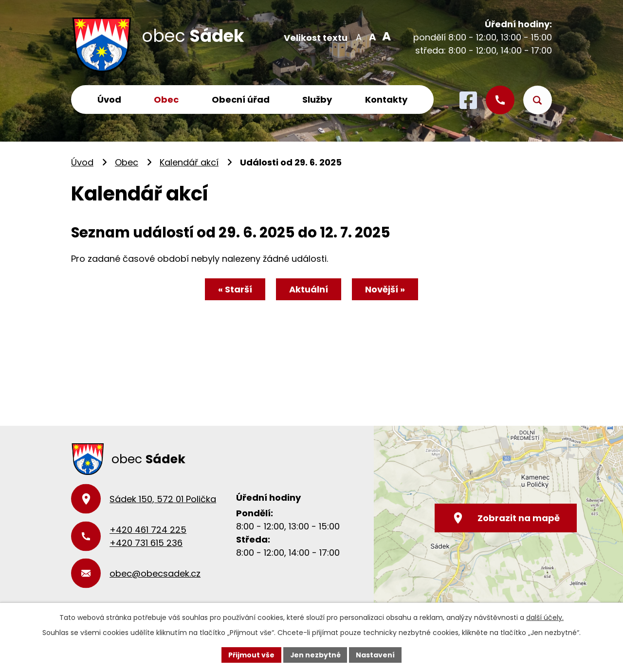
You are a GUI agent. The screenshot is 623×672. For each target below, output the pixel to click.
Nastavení (376, 654)
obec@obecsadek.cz (155, 573)
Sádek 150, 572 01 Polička (163, 499)
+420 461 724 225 (148, 530)
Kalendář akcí (189, 162)
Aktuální (309, 289)
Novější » (385, 289)
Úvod (109, 100)
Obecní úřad (241, 100)
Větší (385, 36)
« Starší (235, 289)
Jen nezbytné (315, 654)
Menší (358, 36)
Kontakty (386, 100)
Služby (317, 100)
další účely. (545, 618)
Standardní (372, 36)
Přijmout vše (251, 654)
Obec (166, 100)
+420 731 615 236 (146, 543)
